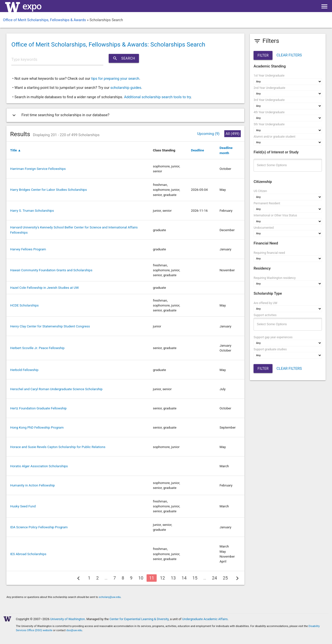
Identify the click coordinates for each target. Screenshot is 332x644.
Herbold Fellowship (24, 370)
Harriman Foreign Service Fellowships (38, 169)
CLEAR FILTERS (289, 55)
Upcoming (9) (208, 134)
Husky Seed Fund (23, 506)
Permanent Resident (267, 203)
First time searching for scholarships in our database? (60, 115)
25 (225, 578)
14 (184, 578)
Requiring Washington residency (275, 278)
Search (124, 58)
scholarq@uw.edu (110, 597)
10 (141, 578)
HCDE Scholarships (24, 305)
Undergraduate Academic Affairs (205, 619)
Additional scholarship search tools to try (157, 97)
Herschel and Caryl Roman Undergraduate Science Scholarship (56, 389)
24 (214, 578)
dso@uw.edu (74, 630)
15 (195, 578)
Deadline (198, 150)
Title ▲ (15, 150)
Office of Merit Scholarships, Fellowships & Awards (44, 20)
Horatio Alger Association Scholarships (39, 466)
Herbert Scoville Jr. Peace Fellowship (37, 348)
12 (162, 578)
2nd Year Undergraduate (269, 88)
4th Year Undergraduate (269, 112)
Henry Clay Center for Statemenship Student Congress (50, 326)
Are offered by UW (265, 303)
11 (151, 578)
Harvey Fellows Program (28, 249)
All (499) (232, 134)
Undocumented (264, 228)
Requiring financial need (269, 253)
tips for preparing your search (115, 79)
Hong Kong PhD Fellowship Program (37, 427)
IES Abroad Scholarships (28, 554)
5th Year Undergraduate (269, 124)
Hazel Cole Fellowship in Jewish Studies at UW (44, 288)
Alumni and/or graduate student (274, 137)
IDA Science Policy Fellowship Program (39, 527)
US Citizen (260, 191)
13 (173, 578)
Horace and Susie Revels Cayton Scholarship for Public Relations (58, 447)
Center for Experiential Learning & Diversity (139, 619)
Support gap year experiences (273, 337)
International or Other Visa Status (275, 215)
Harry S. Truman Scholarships (32, 210)
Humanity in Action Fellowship (32, 485)
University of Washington (68, 619)
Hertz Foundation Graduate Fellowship (38, 408)
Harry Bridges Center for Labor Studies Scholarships (48, 190)
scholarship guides (126, 88)
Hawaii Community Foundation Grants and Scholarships (51, 270)
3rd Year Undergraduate (269, 100)
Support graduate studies (270, 349)
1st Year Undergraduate (269, 76)
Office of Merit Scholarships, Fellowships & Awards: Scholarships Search (108, 44)
